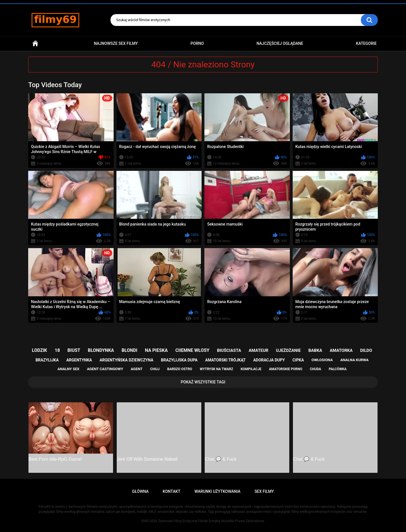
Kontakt (172, 491)
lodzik (39, 350)
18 (57, 350)
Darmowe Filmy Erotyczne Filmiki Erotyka (189, 521)
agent (137, 369)
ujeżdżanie (288, 350)
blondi (129, 350)
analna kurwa (354, 360)
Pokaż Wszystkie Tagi (203, 382)
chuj (155, 369)
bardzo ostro (180, 369)
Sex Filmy (264, 491)
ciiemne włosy (192, 350)
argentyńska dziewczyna (126, 360)
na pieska (156, 350)
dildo (366, 350)
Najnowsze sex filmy (116, 43)
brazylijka (47, 360)
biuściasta (229, 350)
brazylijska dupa (179, 360)
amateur (259, 350)
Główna (35, 44)
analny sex (69, 369)
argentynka (79, 360)
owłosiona (322, 360)
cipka (298, 360)
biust (74, 350)
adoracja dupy (269, 360)
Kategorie (366, 43)
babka (315, 350)
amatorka (341, 350)
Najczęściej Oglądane (280, 43)
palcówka (338, 369)
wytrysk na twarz (216, 369)
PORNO (197, 43)
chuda (315, 369)
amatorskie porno (286, 369)
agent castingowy (105, 369)
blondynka (101, 350)
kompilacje (251, 369)
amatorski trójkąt (225, 360)
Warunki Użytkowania (218, 491)
